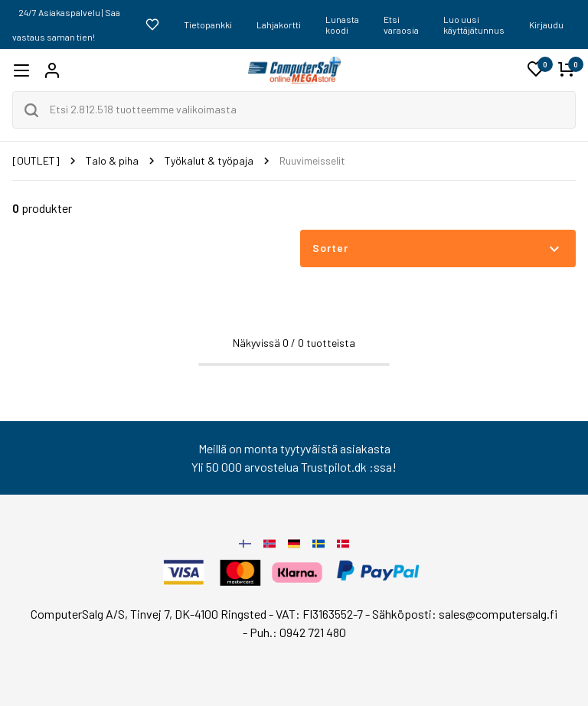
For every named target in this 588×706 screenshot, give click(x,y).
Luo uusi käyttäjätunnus (474, 25)
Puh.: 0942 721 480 (298, 632)
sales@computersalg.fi (498, 614)
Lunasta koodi (342, 25)
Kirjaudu (546, 25)
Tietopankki (208, 25)
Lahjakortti (279, 25)
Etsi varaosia (401, 25)
